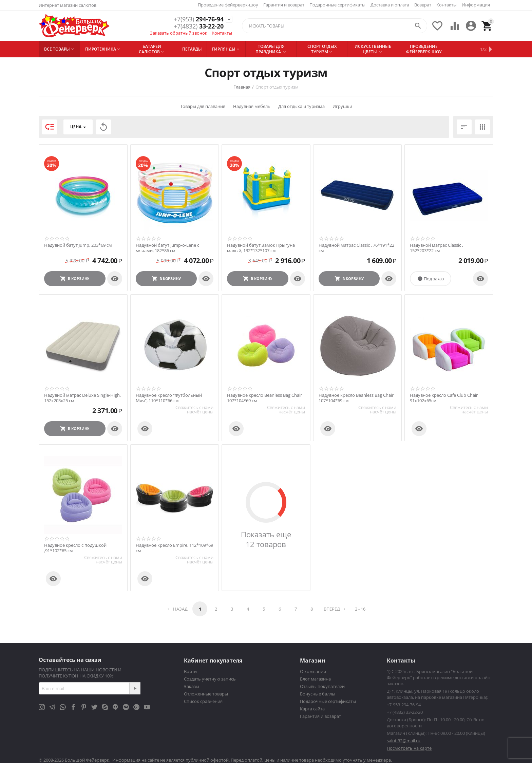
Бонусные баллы (318, 694)
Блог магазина (315, 679)
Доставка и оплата (390, 5)
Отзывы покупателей (322, 686)
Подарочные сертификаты (337, 5)
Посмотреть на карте (409, 748)
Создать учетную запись (210, 679)
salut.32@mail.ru (404, 741)
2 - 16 (360, 609)
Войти (190, 671)
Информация (476, 5)
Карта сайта (312, 709)
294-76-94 (199, 19)
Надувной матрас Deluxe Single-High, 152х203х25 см (82, 398)
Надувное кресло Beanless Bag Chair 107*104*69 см (264, 398)
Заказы (192, 686)
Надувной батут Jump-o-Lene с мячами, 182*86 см (167, 248)
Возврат (423, 5)
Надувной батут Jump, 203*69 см (78, 245)
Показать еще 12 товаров (266, 539)
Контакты (446, 5)
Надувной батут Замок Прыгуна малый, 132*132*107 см (261, 248)
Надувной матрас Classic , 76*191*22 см (356, 248)
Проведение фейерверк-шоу (228, 5)
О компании (313, 671)
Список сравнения (203, 701)
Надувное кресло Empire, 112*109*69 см (174, 548)
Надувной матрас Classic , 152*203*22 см (436, 248)
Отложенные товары (206, 694)
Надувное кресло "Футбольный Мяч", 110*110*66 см (169, 398)
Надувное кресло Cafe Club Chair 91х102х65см (444, 398)
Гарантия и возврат (284, 5)
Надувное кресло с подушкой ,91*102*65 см (75, 548)
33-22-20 (199, 26)
